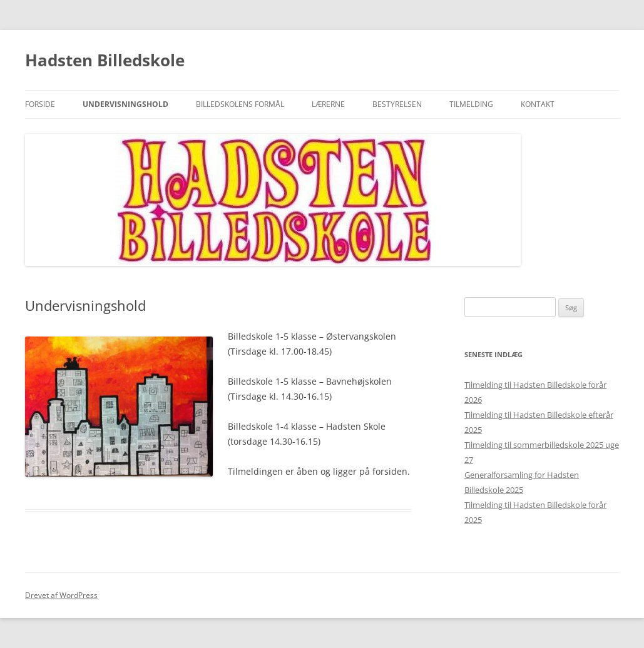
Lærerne (328, 104)
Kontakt (538, 104)
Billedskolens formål (240, 104)
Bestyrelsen (397, 104)
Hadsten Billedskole (105, 60)
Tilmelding (471, 104)
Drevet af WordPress (61, 595)
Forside (40, 104)
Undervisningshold (125, 104)
